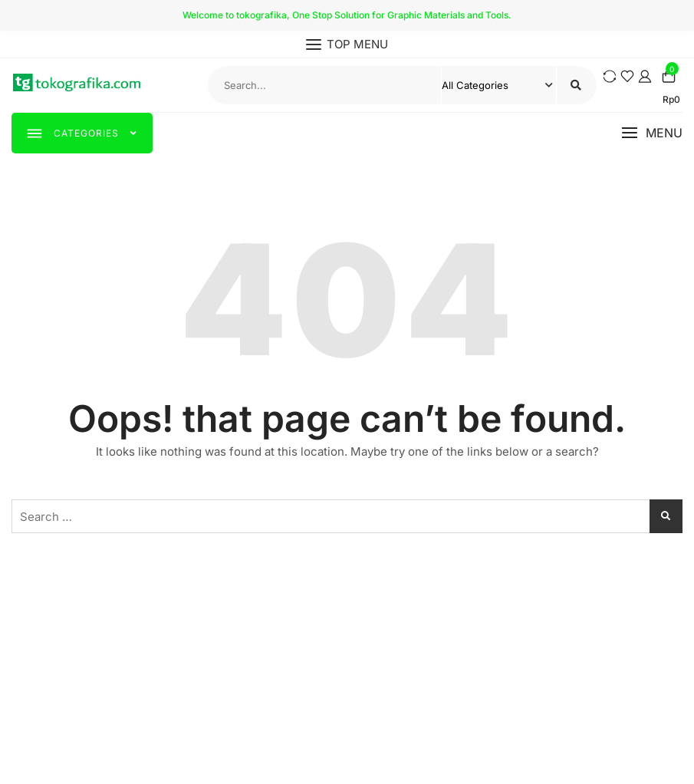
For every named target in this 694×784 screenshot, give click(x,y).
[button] (652, 133)
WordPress (471, 756)
